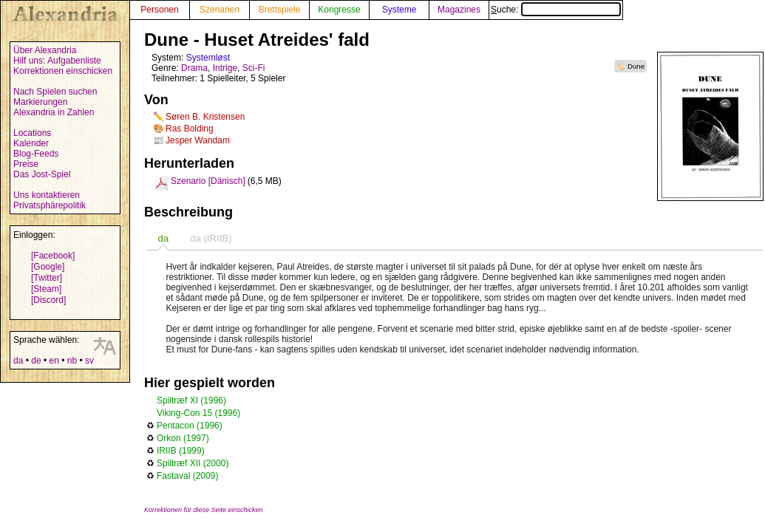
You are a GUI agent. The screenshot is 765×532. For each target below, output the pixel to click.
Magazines (459, 10)
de (36, 361)
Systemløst (208, 58)
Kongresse (339, 10)
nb (72, 361)
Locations (32, 133)
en (54, 361)
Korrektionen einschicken (63, 71)
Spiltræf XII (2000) (193, 463)
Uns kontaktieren (47, 195)
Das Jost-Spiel (42, 174)
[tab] (163, 238)
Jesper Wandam (198, 140)
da (18, 361)
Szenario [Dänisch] (208, 181)
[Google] (48, 267)
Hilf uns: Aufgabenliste (57, 61)
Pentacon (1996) (190, 426)
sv (89, 361)
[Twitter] (47, 278)
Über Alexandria (45, 50)
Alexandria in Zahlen (54, 112)
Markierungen (40, 102)
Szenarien (220, 10)
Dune (636, 66)
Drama (194, 68)
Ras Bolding (190, 129)
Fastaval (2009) (187, 476)
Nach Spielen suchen (55, 92)
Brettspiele (280, 10)
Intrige (225, 68)
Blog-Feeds (36, 154)
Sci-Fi (254, 68)
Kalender (31, 143)
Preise (26, 164)
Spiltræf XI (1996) (191, 400)
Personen (159, 10)
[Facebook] (53, 256)
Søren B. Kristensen (205, 117)
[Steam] (46, 289)
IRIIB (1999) (181, 451)
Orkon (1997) (183, 438)
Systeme (399, 10)
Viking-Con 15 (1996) (198, 413)
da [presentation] (163, 238)
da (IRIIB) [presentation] (211, 238)
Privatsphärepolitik (50, 205)
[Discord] (48, 300)
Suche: (556, 10)
